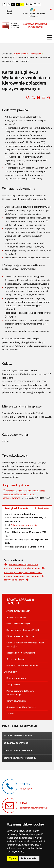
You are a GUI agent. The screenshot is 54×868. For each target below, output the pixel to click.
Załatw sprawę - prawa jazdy (24, 525)
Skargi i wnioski (13, 685)
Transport (11, 714)
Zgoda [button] (12, 858)
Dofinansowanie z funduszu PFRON (23, 630)
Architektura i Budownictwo (19, 611)
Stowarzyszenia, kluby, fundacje (21, 707)
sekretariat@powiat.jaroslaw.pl (34, 808)
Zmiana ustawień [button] (29, 858)
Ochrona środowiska (16, 659)
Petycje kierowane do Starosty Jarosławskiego (20, 693)
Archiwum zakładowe (16, 617)
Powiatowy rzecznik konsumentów (22, 665)
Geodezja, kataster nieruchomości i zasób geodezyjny (25, 645)
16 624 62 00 (26, 789)
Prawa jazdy (12, 672)
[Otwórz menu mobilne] (49, 37)
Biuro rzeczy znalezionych (18, 624)
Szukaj (51, 9)
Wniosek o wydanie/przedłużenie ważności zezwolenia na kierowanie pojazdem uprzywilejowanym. (24, 494)
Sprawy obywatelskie (16, 701)
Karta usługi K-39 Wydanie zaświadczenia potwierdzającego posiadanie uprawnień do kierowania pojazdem (24, 576)
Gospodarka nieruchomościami (21, 653)
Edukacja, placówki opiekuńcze (20, 636)
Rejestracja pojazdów (16, 678)
